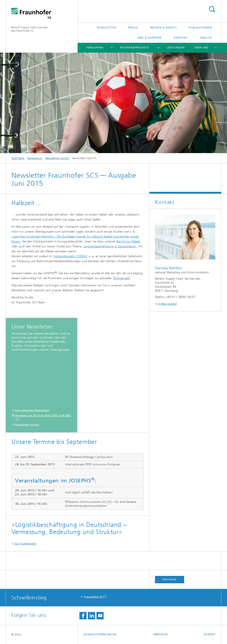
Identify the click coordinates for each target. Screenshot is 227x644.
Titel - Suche (212, 9)
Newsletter (107, 28)
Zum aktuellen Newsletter (32, 410)
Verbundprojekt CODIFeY (71, 256)
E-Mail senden (168, 304)
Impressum (160, 634)
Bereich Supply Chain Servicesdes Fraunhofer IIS (29, 29)
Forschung (95, 48)
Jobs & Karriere (149, 38)
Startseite (18, 158)
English (206, 38)
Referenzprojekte (134, 48)
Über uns (201, 48)
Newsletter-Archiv (57, 158)
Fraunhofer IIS (93, 597)
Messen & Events (163, 28)
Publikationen (200, 28)
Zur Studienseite (26, 544)
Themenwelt (121, 278)
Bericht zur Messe (128, 241)
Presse (133, 28)
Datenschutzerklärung (100, 634)
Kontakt (181, 38)
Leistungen (176, 48)
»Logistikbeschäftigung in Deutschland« (109, 246)
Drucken (170, 579)
